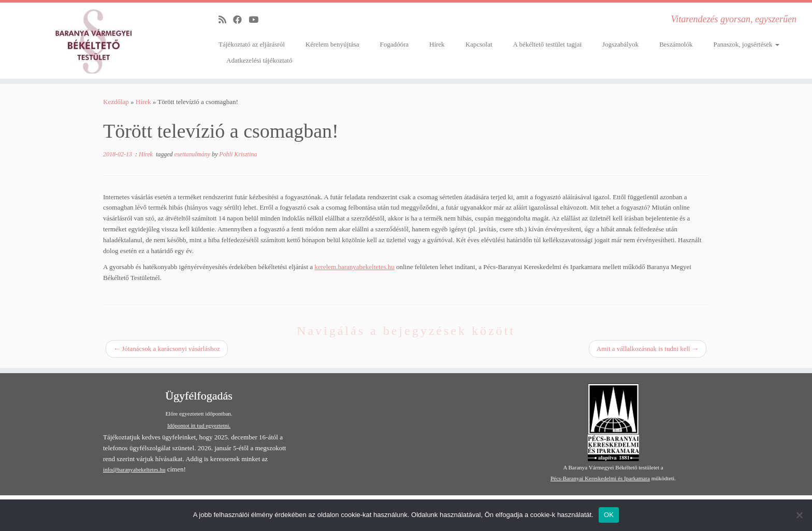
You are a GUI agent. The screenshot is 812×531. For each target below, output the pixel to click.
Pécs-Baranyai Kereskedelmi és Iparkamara (600, 478)
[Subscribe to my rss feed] (226, 20)
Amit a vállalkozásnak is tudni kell (648, 349)
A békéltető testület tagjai (548, 44)
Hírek (437, 44)
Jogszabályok (620, 44)
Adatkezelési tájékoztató (259, 60)
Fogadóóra (394, 44)
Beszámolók (676, 44)
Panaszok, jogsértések (746, 44)
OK (609, 515)
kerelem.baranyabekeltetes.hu (354, 267)
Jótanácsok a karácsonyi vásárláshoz (167, 349)
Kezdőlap (116, 102)
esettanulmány (193, 154)
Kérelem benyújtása (332, 44)
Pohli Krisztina (238, 154)
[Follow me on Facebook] (241, 20)
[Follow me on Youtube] (257, 20)
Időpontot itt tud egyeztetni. (199, 425)
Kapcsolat (479, 44)
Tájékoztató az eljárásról (252, 44)
